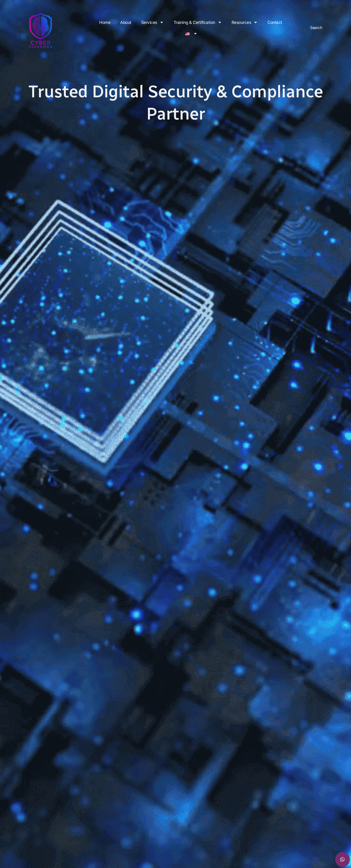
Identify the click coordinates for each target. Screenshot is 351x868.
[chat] (342, 859)
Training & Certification (198, 22)
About (126, 22)
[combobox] (326, 27)
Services (152, 22)
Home (105, 22)
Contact (275, 22)
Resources (245, 22)
